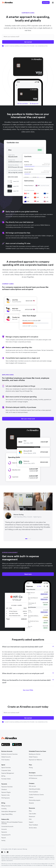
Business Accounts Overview (9, 754)
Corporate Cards (6, 770)
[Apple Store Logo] (6, 745)
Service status (33, 828)
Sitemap (25, 849)
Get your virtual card (28, 419)
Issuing (3, 840)
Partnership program (35, 800)
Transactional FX (6, 835)
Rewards (31, 803)
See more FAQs (28, 690)
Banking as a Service (35, 754)
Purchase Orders (6, 779)
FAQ (30, 819)
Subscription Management (9, 811)
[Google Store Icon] (17, 745)
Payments (4, 832)
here (51, 865)
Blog (30, 811)
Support (31, 822)
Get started (46, 3)
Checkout (4, 789)
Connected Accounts (7, 826)
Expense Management (8, 773)
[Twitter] (5, 852)
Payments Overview (7, 787)
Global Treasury (33, 757)
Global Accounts (6, 757)
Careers (31, 797)
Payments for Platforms (35, 760)
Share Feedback (33, 825)
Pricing (31, 768)
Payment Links (5, 795)
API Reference (33, 778)
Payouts (4, 838)
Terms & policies (33, 792)
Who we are (32, 786)
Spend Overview (6, 768)
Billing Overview (6, 806)
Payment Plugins (6, 792)
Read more (28, 574)
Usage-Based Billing (7, 814)
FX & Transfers (5, 760)
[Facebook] (2, 852)
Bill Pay (3, 776)
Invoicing (4, 809)
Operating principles (35, 789)
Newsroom (32, 817)
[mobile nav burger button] (52, 2)
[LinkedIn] (8, 852)
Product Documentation (36, 776)
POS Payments (6, 798)
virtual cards (47, 389)
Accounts (4, 829)
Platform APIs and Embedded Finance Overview (12, 823)
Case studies (32, 814)
